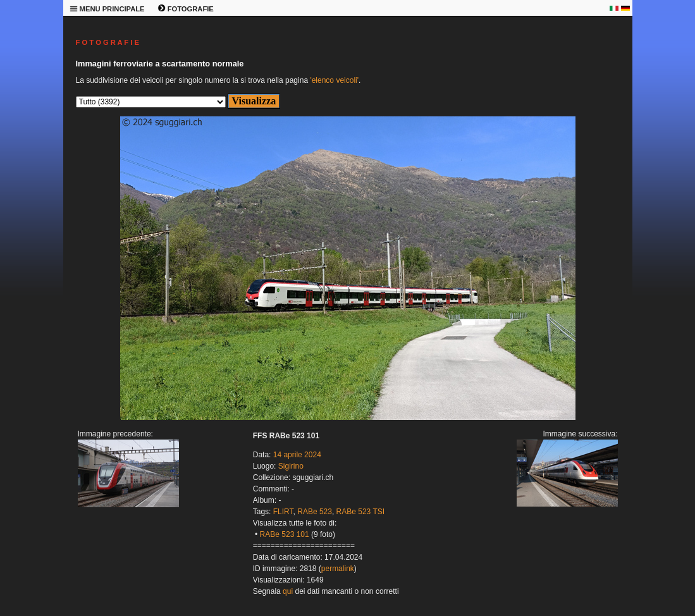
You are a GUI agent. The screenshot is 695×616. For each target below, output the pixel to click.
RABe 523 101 (285, 534)
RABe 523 (315, 512)
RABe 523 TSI (361, 512)
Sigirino (291, 466)
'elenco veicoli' (334, 80)
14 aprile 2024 (297, 455)
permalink (338, 569)
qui (288, 591)
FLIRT (283, 512)
